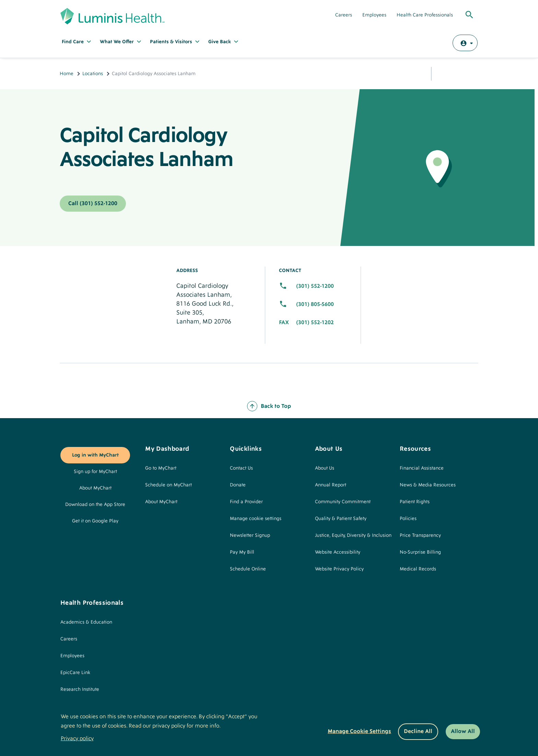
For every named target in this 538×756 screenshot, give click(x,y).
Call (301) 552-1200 (93, 203)
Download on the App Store (95, 505)
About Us (325, 468)
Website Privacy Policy (339, 569)
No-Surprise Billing (420, 552)
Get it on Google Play (95, 521)
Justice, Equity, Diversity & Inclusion (353, 535)
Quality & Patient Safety (341, 519)
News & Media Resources (428, 485)
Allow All (463, 731)
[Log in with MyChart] (465, 43)
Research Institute (80, 689)
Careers (344, 15)
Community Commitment (343, 502)
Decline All (418, 731)
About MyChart (95, 488)
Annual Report (331, 485)
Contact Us (241, 468)
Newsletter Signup (250, 535)
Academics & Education (86, 622)
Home (67, 74)
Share (442, 72)
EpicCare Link (75, 673)
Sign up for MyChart (95, 472)
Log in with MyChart (95, 455)
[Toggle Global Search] (469, 15)
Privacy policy (77, 739)
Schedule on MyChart (168, 485)
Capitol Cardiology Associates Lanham (146, 147)
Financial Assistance (422, 468)
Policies (408, 519)
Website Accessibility (338, 552)
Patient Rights (415, 502)
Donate (238, 485)
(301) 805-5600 (315, 304)
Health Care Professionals (425, 15)
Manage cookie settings (256, 519)
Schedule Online (248, 569)
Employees (374, 15)
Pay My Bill (242, 552)
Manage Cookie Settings (359, 731)
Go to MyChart (161, 468)
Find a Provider (246, 502)
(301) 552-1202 (315, 322)
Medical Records (418, 569)
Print (471, 73)
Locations (93, 74)
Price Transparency (420, 535)
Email (456, 73)
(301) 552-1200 (315, 286)
